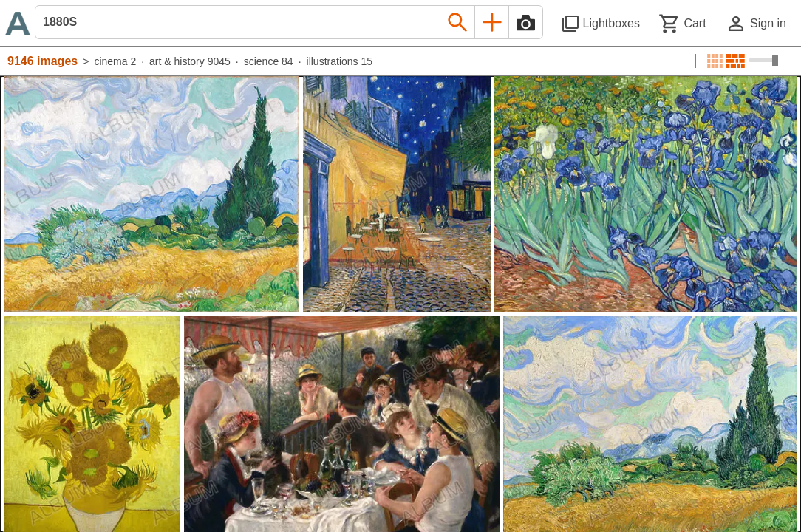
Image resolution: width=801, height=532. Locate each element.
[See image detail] (151, 194)
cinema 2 (115, 61)
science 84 (269, 61)
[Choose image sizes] (763, 61)
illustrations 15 (340, 61)
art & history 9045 (190, 61)
